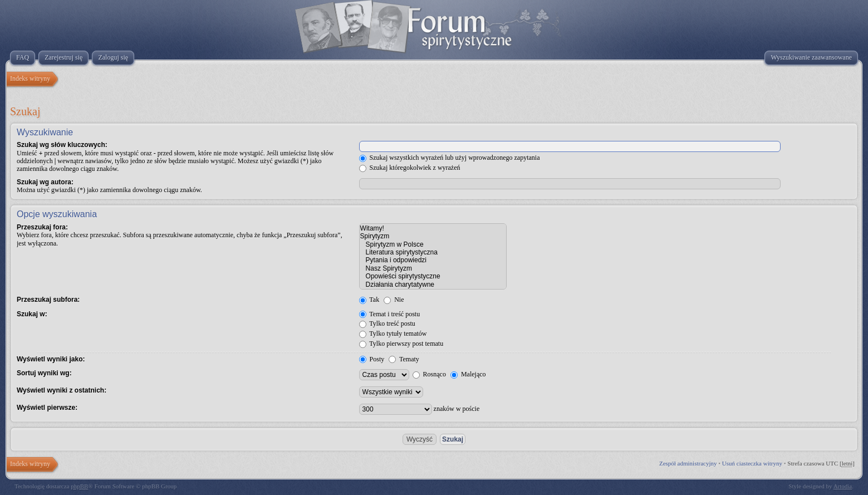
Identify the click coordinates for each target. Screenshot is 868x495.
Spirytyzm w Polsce (433, 244)
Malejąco (468, 374)
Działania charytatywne (433, 285)
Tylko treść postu (387, 324)
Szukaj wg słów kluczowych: (62, 145)
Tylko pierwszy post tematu (401, 344)
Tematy (404, 359)
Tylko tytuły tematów (393, 334)
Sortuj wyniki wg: (44, 373)
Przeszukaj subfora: (48, 300)
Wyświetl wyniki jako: (51, 359)
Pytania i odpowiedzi (433, 260)
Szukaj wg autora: (45, 182)
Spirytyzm (433, 236)
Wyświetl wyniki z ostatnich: (62, 390)
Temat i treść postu (390, 314)
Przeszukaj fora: (42, 227)
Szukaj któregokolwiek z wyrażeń (410, 168)
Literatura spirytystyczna (433, 252)
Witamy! (433, 228)
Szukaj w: (32, 314)
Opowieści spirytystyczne (433, 276)
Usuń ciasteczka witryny (752, 463)
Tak (369, 300)
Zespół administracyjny (688, 463)
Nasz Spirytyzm (433, 268)
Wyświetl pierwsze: (47, 408)
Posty (372, 359)
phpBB (79, 486)
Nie (394, 300)
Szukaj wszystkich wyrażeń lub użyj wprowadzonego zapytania (450, 158)
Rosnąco (429, 374)
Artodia (843, 486)
